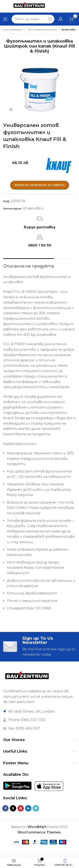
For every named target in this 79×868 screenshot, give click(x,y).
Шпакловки (69, 30)
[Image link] (27, 677)
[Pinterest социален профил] (21, 808)
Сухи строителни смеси (42, 30)
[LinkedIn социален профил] (28, 808)
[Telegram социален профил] (36, 808)
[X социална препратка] (13, 808)
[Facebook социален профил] (5, 808)
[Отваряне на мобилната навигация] (5, 19)
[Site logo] (29, 6)
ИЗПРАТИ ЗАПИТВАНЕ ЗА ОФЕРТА (40, 185)
